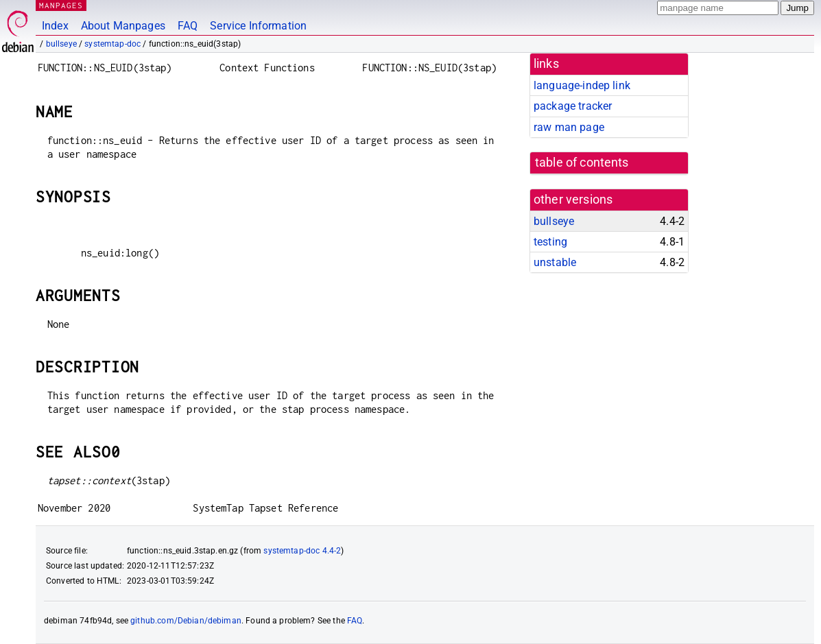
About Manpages (123, 26)
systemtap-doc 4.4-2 (302, 551)
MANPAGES (61, 5)
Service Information (258, 26)
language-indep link (582, 85)
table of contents (582, 163)
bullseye (61, 44)
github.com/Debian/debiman (186, 621)
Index (55, 26)
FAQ (188, 26)
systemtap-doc (112, 44)
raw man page (569, 127)
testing (550, 242)
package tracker (573, 106)
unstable (555, 262)
